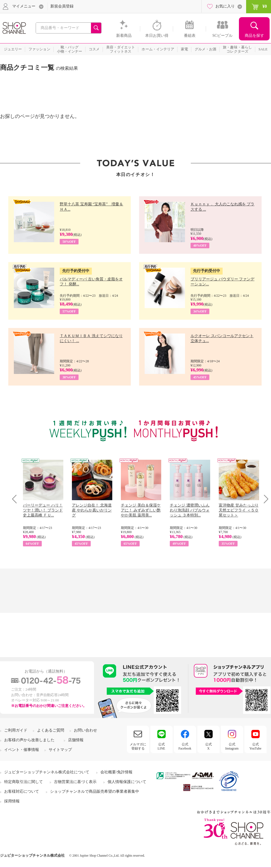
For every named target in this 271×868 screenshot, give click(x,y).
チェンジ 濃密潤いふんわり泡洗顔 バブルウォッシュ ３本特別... (190, 510)
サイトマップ (60, 750)
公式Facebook (185, 746)
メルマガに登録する (138, 746)
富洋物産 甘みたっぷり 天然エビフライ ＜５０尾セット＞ (239, 510)
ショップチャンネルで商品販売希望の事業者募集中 (95, 791)
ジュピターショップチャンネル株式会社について (47, 772)
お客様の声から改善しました (29, 740)
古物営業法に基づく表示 (75, 782)
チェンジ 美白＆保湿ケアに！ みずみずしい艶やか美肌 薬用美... (141, 510)
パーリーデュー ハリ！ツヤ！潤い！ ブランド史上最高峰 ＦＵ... (43, 510)
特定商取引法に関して (24, 782)
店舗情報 (76, 740)
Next (264, 499)
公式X (209, 746)
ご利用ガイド (16, 730)
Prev (16, 499)
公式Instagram (232, 746)
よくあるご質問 (51, 730)
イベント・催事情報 (22, 750)
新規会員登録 (62, 6)
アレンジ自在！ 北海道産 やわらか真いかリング (92, 510)
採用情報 (12, 801)
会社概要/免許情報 (116, 772)
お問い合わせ (85, 730)
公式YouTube (256, 746)
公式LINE (161, 746)
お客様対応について (22, 791)
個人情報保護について (127, 782)
